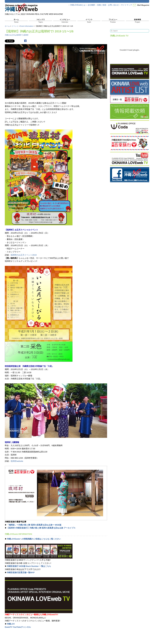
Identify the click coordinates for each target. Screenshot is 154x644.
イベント (15, 26)
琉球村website (17, 461)
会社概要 (91, 5)
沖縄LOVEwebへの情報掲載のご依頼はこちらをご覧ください (34, 539)
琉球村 (26, 35)
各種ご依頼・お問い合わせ (108, 5)
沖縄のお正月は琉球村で (14, 35)
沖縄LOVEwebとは (78, 5)
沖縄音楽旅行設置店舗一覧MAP (21, 572)
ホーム (7, 26)
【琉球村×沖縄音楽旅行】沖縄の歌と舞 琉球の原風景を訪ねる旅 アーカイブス (41, 528)
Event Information (27, 26)
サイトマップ (126, 5)
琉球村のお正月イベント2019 (24, 255)
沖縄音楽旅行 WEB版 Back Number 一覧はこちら (29, 566)
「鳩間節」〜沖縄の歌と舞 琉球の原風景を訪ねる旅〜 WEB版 (34, 525)
